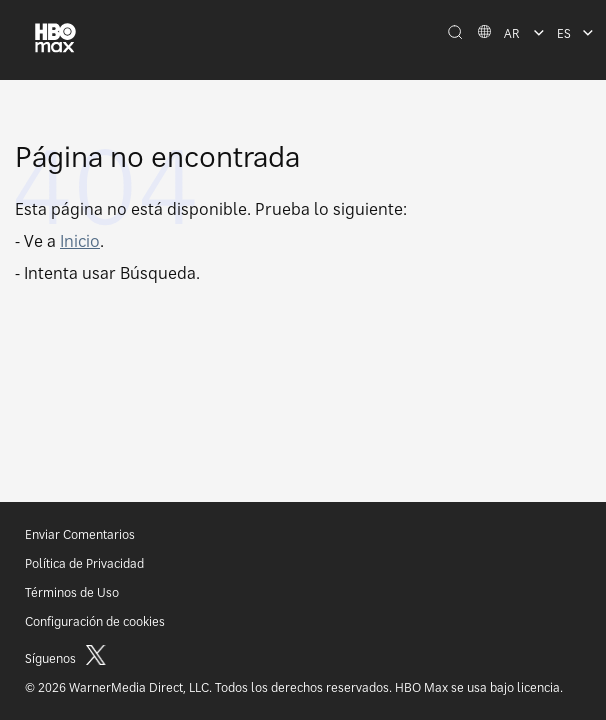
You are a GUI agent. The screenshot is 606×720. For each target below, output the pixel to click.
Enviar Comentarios (80, 534)
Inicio (80, 241)
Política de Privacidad (84, 563)
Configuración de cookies (95, 621)
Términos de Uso (72, 592)
